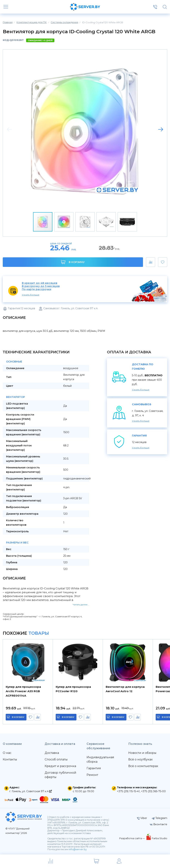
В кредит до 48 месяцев (40, 283)
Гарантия (94, 768)
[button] (161, 129)
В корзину (73, 262)
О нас (7, 753)
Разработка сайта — (132, 838)
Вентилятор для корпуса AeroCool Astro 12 (125, 689)
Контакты (10, 759)
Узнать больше (31, 295)
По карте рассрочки (37, 289)
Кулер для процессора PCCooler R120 (73, 689)
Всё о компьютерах (143, 766)
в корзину (18, 717)
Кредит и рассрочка (60, 766)
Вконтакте (159, 824)
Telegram (159, 818)
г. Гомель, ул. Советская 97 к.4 (31, 791)
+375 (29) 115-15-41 (128, 791)
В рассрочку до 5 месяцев (41, 286)
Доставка (52, 753)
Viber (142, 818)
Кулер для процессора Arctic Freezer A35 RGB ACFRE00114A (23, 691)
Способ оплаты (56, 759)
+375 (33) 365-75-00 (153, 791)
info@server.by (78, 849)
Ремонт (92, 775)
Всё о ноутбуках (140, 759)
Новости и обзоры (142, 753)
